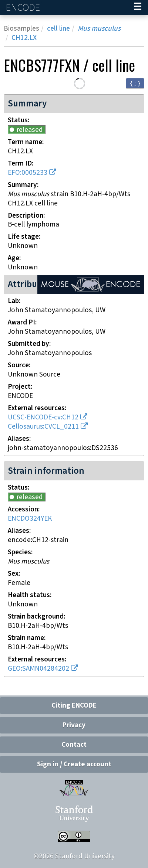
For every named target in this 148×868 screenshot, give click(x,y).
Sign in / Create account (74, 764)
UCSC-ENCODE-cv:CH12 (43, 417)
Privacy (74, 725)
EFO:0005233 (28, 173)
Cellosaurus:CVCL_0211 (43, 427)
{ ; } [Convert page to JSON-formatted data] (135, 83)
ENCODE (24, 8)
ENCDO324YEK (30, 519)
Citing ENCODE (74, 706)
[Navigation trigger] (138, 7)
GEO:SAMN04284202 (38, 669)
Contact (74, 745)
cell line (58, 29)
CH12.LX (24, 38)
